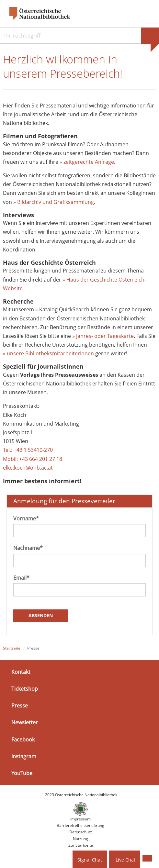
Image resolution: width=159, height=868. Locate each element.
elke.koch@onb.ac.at (28, 468)
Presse (20, 706)
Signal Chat (90, 860)
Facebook (23, 739)
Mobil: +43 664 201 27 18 (33, 459)
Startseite (12, 648)
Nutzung (80, 839)
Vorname (26, 518)
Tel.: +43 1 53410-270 (28, 450)
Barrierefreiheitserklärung (80, 825)
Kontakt (21, 672)
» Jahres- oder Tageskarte (103, 336)
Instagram (24, 756)
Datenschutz (81, 832)
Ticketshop (25, 689)
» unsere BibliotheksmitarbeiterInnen (48, 353)
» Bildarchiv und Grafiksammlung (54, 202)
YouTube (22, 773)
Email (21, 578)
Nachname (28, 548)
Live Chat (125, 860)
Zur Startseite (81, 845)
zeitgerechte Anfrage (89, 162)
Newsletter (25, 722)
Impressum (80, 819)
